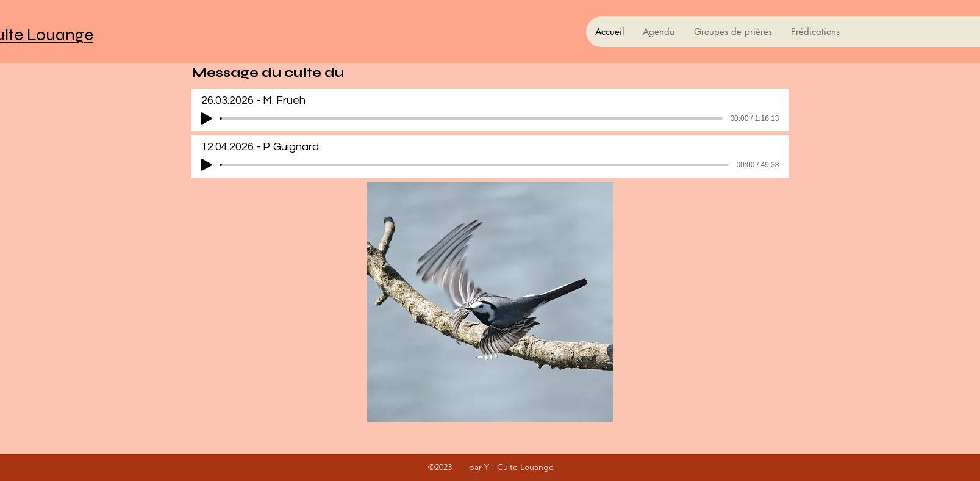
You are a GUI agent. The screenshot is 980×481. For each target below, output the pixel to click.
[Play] (207, 118)
